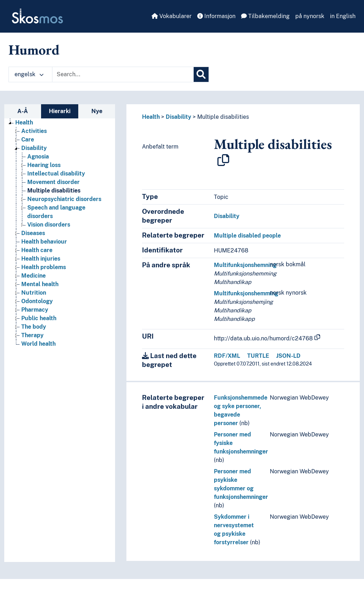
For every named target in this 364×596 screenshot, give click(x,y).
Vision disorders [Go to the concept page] (49, 225)
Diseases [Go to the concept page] (33, 233)
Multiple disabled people (247, 236)
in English (343, 16)
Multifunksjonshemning (245, 265)
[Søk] (201, 74)
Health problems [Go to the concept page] (44, 267)
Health (151, 117)
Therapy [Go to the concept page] (32, 335)
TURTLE (258, 356)
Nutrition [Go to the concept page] (34, 293)
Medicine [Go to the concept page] (33, 276)
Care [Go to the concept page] (28, 140)
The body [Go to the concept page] (34, 327)
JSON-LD (288, 356)
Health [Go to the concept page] (24, 122)
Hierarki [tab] (60, 111)
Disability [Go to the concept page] (34, 148)
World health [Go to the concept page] (38, 344)
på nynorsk (310, 16)
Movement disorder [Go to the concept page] (53, 182)
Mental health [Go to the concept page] (40, 284)
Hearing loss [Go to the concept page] (44, 165)
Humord (34, 50)
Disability (178, 117)
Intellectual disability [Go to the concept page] (56, 174)
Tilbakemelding (265, 16)
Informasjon (216, 16)
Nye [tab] (97, 111)
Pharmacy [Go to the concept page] (35, 310)
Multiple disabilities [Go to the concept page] (54, 191)
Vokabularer (172, 16)
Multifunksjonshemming (246, 293)
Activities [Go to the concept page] (34, 131)
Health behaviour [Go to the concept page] (44, 242)
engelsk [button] (29, 74)
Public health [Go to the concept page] (39, 318)
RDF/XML (227, 356)
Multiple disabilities (223, 117)
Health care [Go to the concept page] (37, 250)
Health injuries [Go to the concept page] (41, 259)
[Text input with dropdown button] (123, 74)
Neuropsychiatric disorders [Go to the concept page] (64, 199)
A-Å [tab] (23, 111)
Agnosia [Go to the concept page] (38, 157)
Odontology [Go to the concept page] (37, 301)
